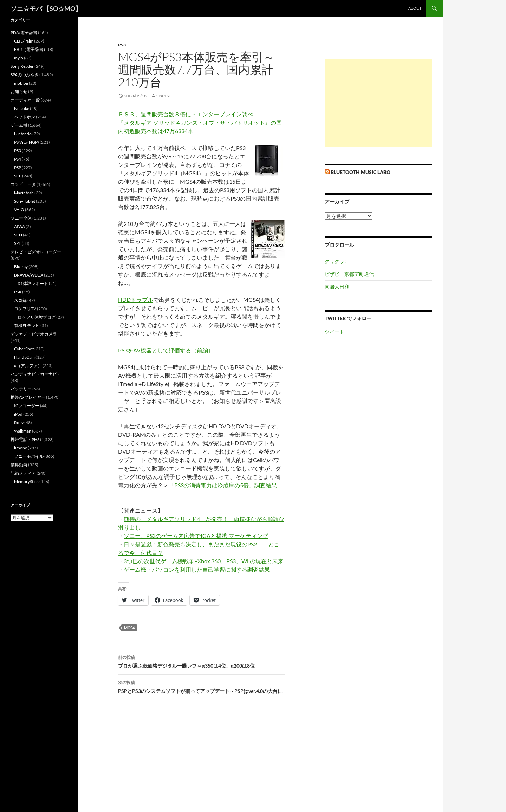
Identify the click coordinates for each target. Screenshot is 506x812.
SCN (18, 235)
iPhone (21, 448)
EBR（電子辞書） (31, 49)
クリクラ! (335, 261)
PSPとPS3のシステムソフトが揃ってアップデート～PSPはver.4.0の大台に (201, 686)
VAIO (19, 210)
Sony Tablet (25, 201)
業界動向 (19, 465)
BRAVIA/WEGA (29, 275)
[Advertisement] (378, 103)
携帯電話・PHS (25, 439)
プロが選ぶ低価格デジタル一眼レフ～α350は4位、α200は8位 (201, 661)
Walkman (23, 431)
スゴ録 (20, 300)
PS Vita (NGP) (27, 142)
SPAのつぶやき (25, 75)
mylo (19, 58)
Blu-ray (21, 267)
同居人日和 (337, 287)
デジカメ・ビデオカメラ (34, 334)
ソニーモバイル (29, 456)
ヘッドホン (25, 117)
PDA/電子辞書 (24, 33)
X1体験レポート (33, 283)
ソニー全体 (21, 218)
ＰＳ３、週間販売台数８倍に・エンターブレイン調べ (186, 114)
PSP (18, 167)
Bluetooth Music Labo (361, 172)
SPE (18, 243)
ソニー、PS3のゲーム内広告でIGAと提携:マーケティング (196, 536)
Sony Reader (22, 66)
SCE (18, 176)
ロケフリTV (25, 309)
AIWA (20, 226)
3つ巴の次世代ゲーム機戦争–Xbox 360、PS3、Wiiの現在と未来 (204, 561)
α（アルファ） (28, 366)
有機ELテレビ (27, 326)
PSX (18, 292)
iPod (18, 414)
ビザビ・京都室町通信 (349, 274)
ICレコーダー (27, 406)
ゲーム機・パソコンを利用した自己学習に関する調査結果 (197, 569)
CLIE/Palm (24, 41)
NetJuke (22, 108)
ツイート (335, 332)
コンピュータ (23, 184)
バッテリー (21, 389)
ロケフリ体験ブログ (37, 317)
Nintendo (23, 134)
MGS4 (129, 628)
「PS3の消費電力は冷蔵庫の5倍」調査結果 (223, 485)
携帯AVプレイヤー (28, 397)
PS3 (122, 45)
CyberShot (24, 349)
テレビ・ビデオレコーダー (36, 252)
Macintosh (24, 193)
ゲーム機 (19, 125)
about (415, 8)
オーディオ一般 (25, 100)
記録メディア (23, 473)
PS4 (18, 159)
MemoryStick (26, 482)
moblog (21, 83)
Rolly (19, 423)
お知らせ (19, 92)
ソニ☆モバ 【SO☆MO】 (46, 8)
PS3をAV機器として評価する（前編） (166, 350)
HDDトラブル (136, 300)
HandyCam (24, 357)
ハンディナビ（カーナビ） (36, 374)
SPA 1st (164, 96)
